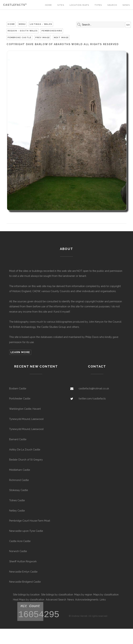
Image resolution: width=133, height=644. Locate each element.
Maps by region (83, 594)
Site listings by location (26, 594)
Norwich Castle (18, 551)
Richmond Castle (19, 480)
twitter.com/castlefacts (92, 398)
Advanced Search (56, 600)
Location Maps (79, 5)
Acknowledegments (87, 600)
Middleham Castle (20, 470)
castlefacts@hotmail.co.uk (94, 388)
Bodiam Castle (18, 388)
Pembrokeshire (52, 31)
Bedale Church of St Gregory (26, 460)
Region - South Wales (23, 31)
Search (112, 5)
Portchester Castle (20, 398)
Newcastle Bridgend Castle (25, 582)
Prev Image (43, 37)
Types (98, 5)
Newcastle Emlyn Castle (23, 572)
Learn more (20, 352)
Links (103, 600)
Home (48, 5)
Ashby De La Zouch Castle (25, 449)
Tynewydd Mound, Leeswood (26, 419)
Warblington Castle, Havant (25, 409)
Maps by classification (106, 594)
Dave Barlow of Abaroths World (54, 44)
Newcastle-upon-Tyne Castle (26, 531)
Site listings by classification (57, 594)
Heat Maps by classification (29, 600)
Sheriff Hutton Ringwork (23, 561)
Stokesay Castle (19, 490)
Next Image (61, 37)
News (126, 5)
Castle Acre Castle (20, 541)
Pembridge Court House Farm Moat (30, 521)
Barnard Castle (18, 439)
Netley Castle (17, 511)
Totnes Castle (17, 500)
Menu (22, 24)
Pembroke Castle (19, 37)
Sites (61, 5)
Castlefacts (15, 5)
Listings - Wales (41, 24)
